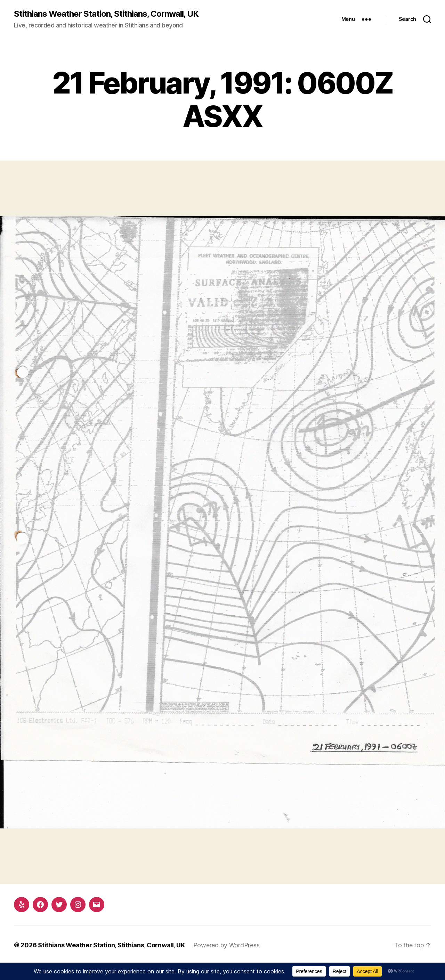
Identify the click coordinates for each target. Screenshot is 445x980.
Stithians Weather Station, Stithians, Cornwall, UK (106, 14)
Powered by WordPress (226, 945)
